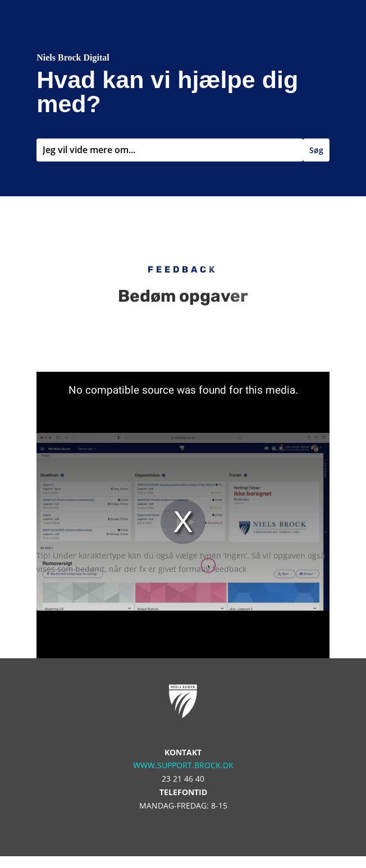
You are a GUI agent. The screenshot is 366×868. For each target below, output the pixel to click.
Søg (316, 150)
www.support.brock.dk (183, 765)
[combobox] (170, 150)
